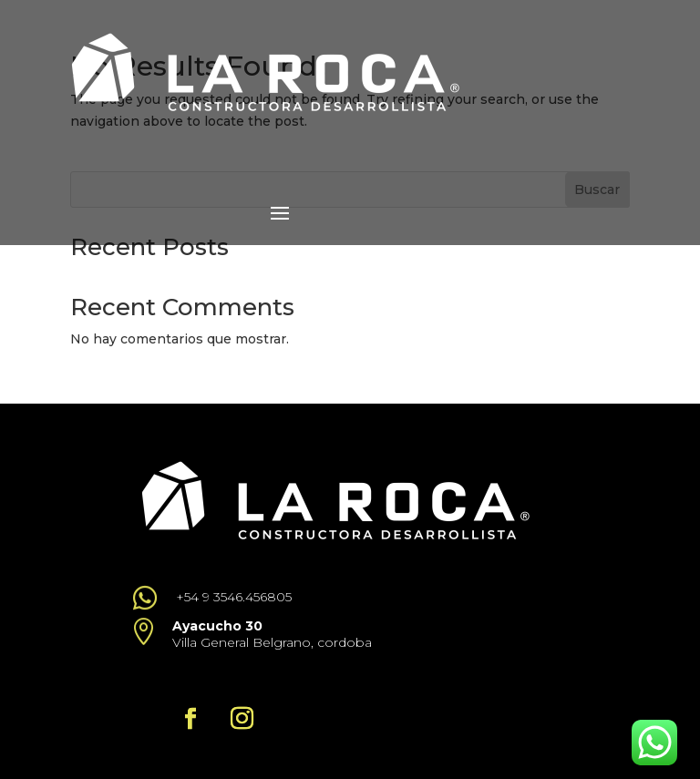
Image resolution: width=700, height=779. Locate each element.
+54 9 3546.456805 (234, 597)
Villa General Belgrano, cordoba (272, 642)
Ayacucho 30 (217, 626)
